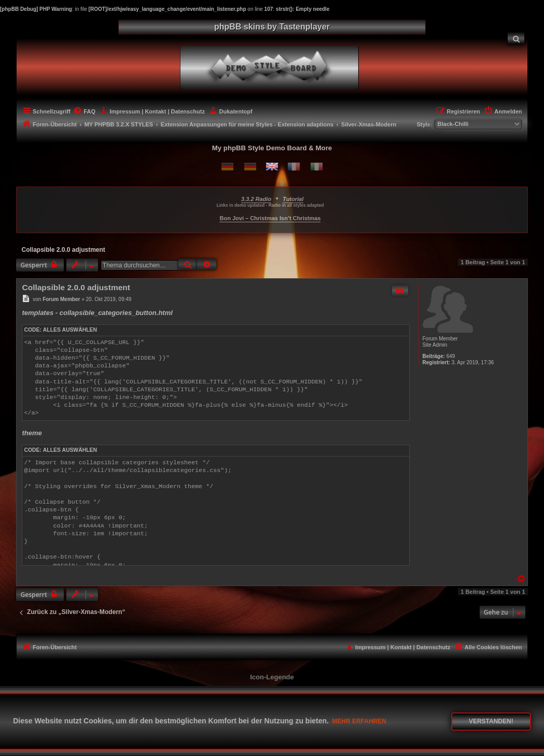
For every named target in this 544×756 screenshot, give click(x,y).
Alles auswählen (70, 330)
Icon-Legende (272, 677)
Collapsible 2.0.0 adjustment (63, 250)
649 (451, 356)
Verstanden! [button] (491, 721)
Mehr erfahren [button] (359, 721)
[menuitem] (516, 38)
